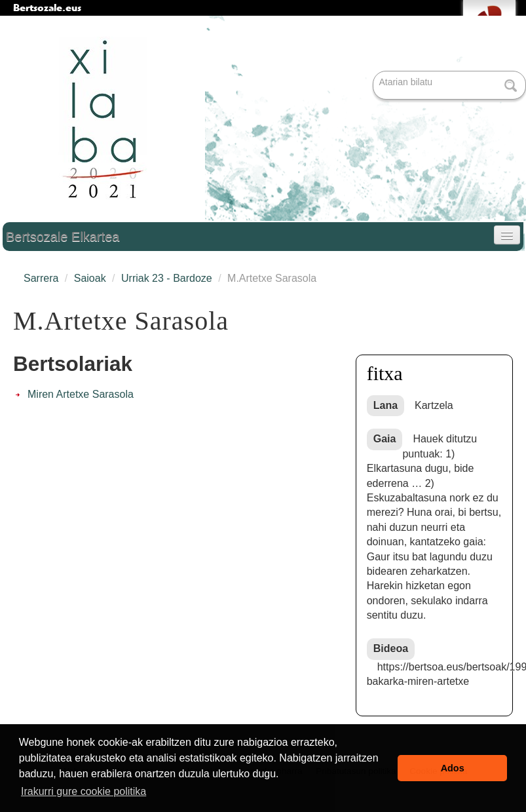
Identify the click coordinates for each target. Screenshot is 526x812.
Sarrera (41, 278)
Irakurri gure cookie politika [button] (84, 791)
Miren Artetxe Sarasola (81, 394)
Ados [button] (453, 768)
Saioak (90, 278)
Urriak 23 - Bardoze (167, 278)
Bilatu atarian (374, 72)
